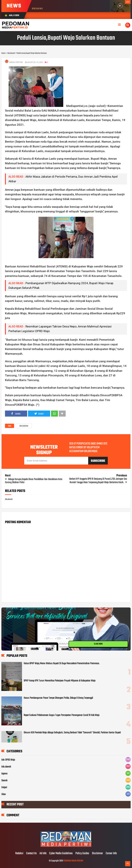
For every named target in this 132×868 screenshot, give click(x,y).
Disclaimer (97, 854)
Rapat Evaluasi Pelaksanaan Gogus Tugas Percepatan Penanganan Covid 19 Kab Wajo (62, 715)
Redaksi (19, 854)
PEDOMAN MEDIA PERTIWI (73, 861)
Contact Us (31, 854)
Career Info (111, 854)
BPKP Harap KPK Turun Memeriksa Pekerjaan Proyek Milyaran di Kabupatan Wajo (60, 681)
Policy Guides (82, 854)
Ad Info (43, 854)
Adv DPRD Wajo (8, 760)
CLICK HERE (98, 644)
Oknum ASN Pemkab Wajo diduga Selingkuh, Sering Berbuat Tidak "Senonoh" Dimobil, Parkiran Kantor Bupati (72, 733)
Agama (4, 774)
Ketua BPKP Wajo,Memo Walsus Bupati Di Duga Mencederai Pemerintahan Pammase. (62, 664)
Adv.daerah (24, 426)
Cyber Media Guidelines (61, 854)
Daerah (4, 781)
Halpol (4, 787)
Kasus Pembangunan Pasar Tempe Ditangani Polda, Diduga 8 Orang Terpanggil (58, 698)
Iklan (4, 794)
